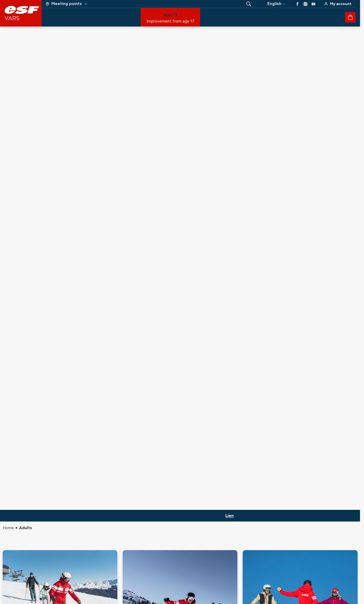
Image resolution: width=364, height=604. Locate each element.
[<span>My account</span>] (338, 4)
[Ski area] (67, 4)
